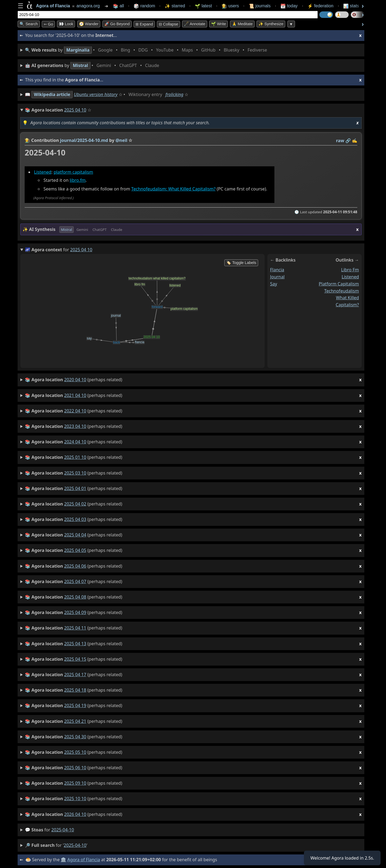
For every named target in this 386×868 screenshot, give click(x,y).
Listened (43, 172)
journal (277, 277)
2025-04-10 (63, 830)
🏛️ (63, 860)
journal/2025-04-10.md (84, 140)
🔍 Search (29, 24)
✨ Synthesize (271, 24)
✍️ (355, 141)
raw (340, 141)
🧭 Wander (89, 24)
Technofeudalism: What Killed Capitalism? (173, 189)
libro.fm (78, 180)
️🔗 (348, 141)
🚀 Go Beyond (117, 24)
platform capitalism (73, 172)
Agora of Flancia (84, 860)
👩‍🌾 (27, 140)
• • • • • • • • (147, 50)
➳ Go (48, 24)
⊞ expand (144, 24)
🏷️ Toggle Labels (241, 263)
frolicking (174, 94)
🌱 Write (218, 24)
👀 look (66, 24)
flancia (277, 270)
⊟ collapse (168, 24)
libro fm (350, 270)
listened (350, 277)
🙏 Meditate (242, 24)
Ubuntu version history (96, 94)
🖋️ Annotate (195, 24)
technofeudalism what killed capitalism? (342, 298)
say (274, 284)
